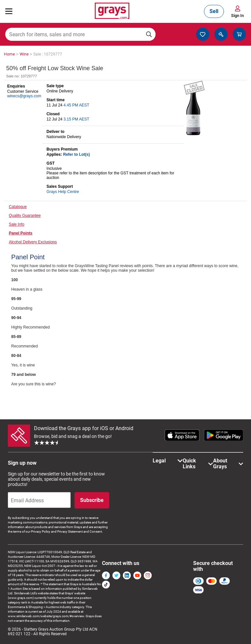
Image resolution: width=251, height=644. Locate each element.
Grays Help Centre (63, 192)
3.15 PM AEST (76, 119)
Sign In (237, 16)
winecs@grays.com (24, 96)
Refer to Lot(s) (76, 154)
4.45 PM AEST (76, 105)
